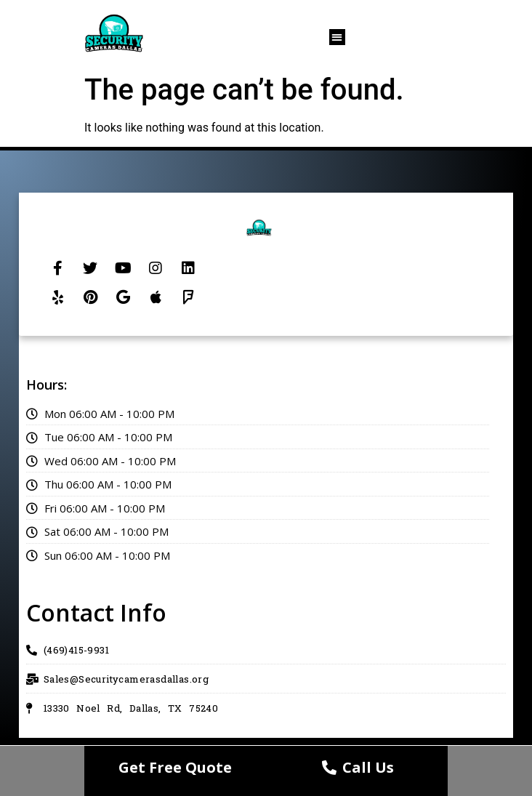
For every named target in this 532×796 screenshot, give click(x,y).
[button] (338, 37)
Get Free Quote (175, 767)
